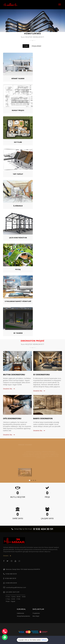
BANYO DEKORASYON (43, 418)
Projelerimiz (36, 613)
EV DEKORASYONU (41, 375)
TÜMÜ (26, 46)
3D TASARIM (18, 333)
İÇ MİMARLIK (18, 206)
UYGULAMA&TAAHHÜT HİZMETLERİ (18, 301)
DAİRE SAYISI (18, 518)
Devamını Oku (9, 389)
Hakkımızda (20, 613)
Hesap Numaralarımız (23, 616)
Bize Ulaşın (36, 616)
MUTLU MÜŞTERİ (18, 497)
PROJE (47, 497)
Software (44, 640)
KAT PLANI (18, 142)
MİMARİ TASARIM (18, 78)
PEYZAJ (18, 269)
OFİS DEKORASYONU (12, 418)
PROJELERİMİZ (36, 46)
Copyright (21, 640)
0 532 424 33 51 (43, 529)
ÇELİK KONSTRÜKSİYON (18, 238)
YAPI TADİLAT (18, 174)
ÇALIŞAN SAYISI (47, 518)
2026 (26, 640)
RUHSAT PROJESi (18, 110)
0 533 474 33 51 (11, 583)
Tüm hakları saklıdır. (35, 640)
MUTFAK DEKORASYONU (14, 375)
